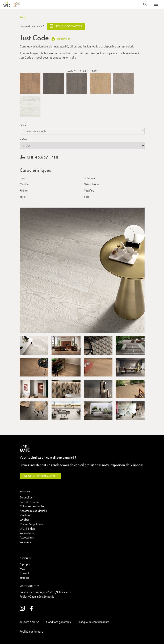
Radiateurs (26, 542)
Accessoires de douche (33, 511)
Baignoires (26, 497)
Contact (24, 573)
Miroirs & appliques (31, 524)
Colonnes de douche (32, 506)
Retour (23, 17)
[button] (156, 4)
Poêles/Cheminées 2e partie (37, 596)
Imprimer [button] (61, 39)
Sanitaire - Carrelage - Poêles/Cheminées (45, 592)
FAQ (22, 569)
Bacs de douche (29, 502)
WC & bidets (27, 529)
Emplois (24, 578)
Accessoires (27, 537)
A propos (25, 564)
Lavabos (24, 520)
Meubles (25, 515)
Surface (24, 139)
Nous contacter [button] (66, 26)
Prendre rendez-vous (40, 476)
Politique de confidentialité (93, 622)
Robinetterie (27, 533)
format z (38, 631)
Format (23, 125)
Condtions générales (58, 622)
